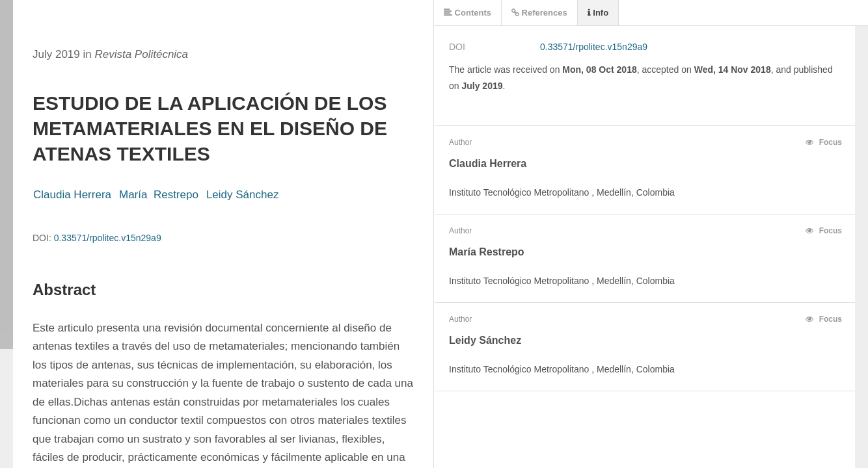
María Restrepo (159, 195)
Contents (468, 13)
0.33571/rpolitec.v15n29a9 (108, 238)
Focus (824, 142)
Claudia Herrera (72, 195)
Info (598, 13)
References (539, 13)
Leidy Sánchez (243, 195)
